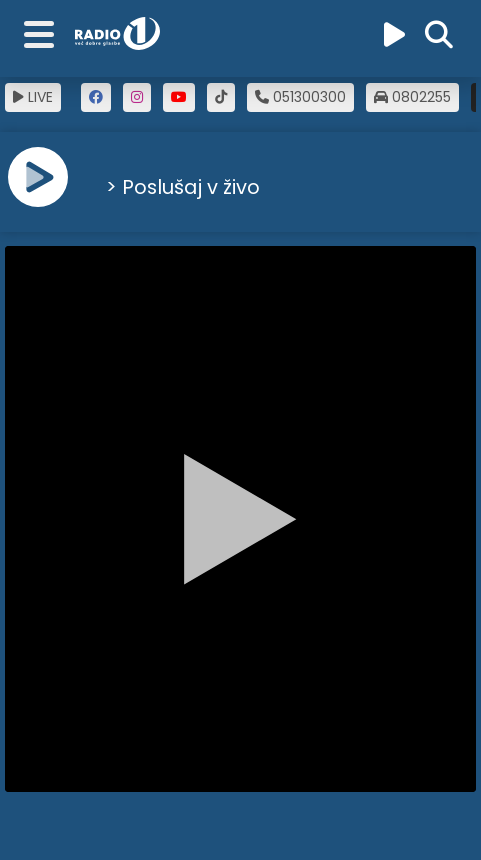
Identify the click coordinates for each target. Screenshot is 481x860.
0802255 (412, 97)
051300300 (300, 97)
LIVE (33, 97)
